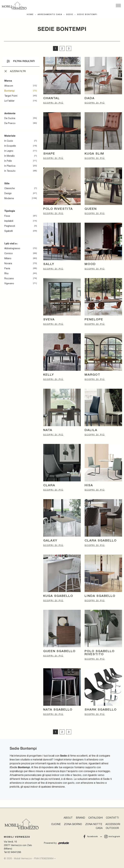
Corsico (9, 253)
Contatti (112, 818)
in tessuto (10, 171)
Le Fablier (9, 101)
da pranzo (10, 123)
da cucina (10, 118)
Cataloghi (96, 818)
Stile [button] (7, 183)
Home (30, 15)
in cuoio (9, 141)
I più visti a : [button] (11, 243)
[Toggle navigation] (118, 6)
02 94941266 (14, 852)
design (8, 193)
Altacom (9, 86)
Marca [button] (8, 81)
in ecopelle (10, 146)
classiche (10, 188)
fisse (7, 216)
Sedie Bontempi (87, 15)
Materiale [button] (10, 136)
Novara (8, 263)
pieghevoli (10, 226)
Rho (6, 273)
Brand (80, 818)
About (68, 818)
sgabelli (9, 231)
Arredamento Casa (50, 15)
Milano (8, 258)
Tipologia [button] (10, 211)
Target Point (11, 96)
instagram (112, 837)
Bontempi (10, 91)
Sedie (70, 15)
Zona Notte (94, 824)
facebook (90, 837)
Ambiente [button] (10, 113)
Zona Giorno (73, 824)
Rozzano (9, 278)
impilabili (9, 221)
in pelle (8, 161)
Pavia (7, 268)
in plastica (10, 166)
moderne (9, 198)
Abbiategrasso (12, 248)
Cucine (56, 824)
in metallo (10, 156)
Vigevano (9, 283)
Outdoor (112, 828)
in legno (9, 151)
